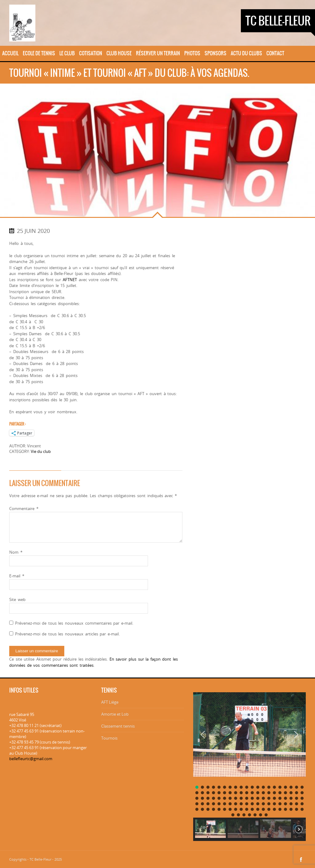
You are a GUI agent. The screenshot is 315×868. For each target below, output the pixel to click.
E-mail (17, 576)
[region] (249, 764)
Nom (16, 552)
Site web (17, 599)
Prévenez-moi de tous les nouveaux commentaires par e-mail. (74, 623)
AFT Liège (110, 702)
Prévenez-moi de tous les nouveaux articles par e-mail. (67, 634)
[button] (203, 735)
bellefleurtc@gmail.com (31, 759)
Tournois (109, 738)
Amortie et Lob (115, 714)
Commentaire (24, 509)
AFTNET (70, 280)
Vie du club (41, 451)
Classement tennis (118, 726)
